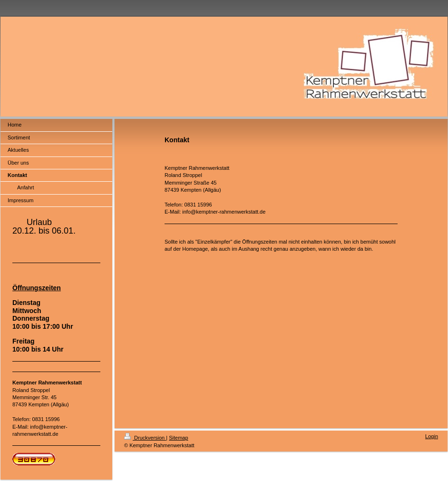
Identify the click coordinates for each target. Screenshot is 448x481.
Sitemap (178, 438)
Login (432, 436)
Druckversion (145, 438)
